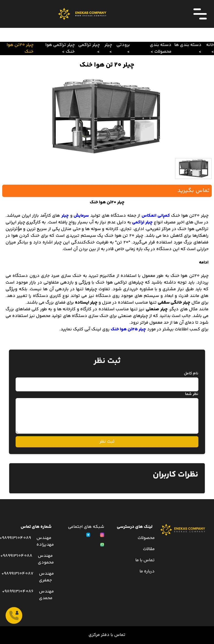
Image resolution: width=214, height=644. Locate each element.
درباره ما (147, 571)
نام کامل (191, 374)
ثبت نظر (107, 442)
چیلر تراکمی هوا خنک (60, 48)
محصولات (146, 538)
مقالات (149, 549)
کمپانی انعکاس (156, 216)
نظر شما (192, 394)
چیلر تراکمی (89, 45)
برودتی (123, 45)
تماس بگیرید (194, 191)
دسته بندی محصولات (161, 48)
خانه (210, 45)
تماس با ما (145, 560)
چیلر (108, 45)
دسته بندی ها (188, 45)
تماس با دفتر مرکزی (107, 635)
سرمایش (81, 216)
